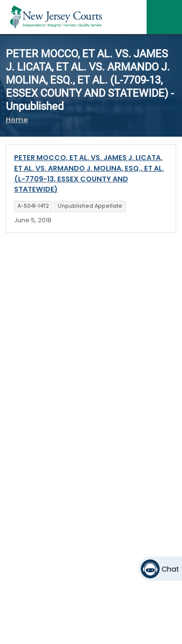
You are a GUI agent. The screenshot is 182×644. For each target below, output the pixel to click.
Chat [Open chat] (170, 569)
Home (17, 120)
